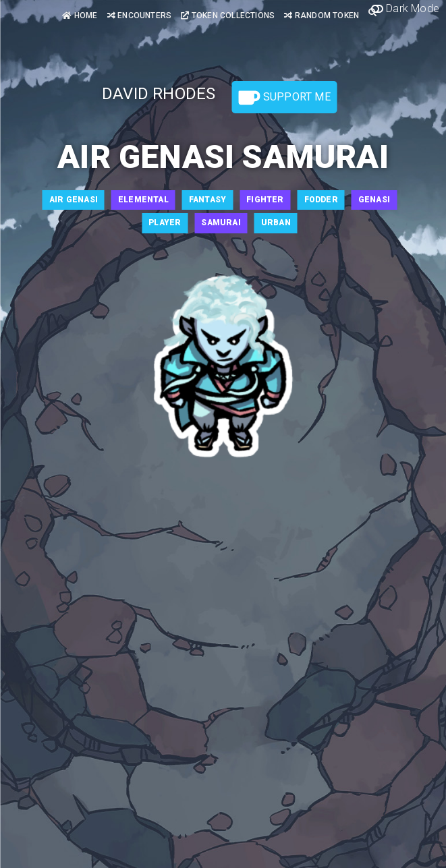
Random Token (322, 16)
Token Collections (228, 16)
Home (80, 16)
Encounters (139, 16)
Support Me (285, 98)
